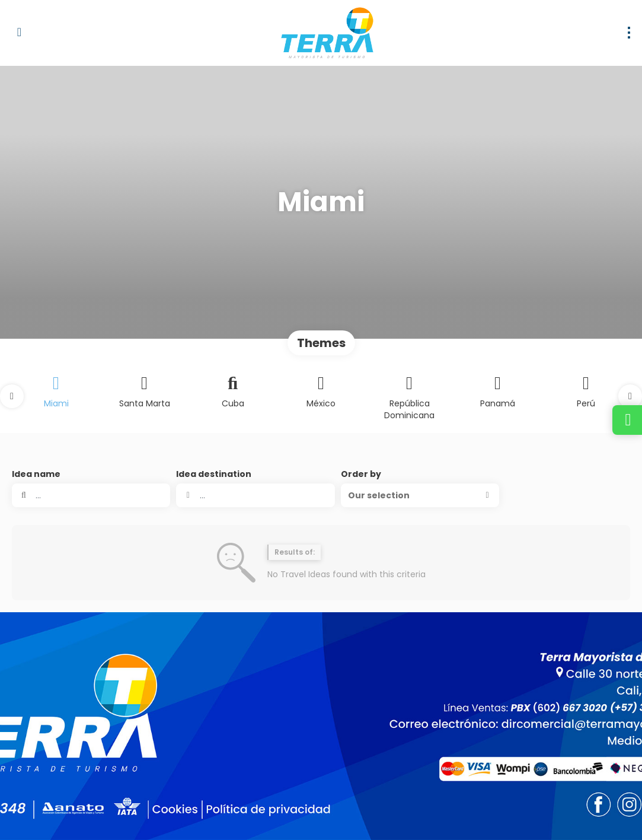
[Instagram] (563, 814)
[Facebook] (537, 814)
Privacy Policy (248, 814)
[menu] (629, 33)
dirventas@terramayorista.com (75, 737)
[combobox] (255, 495)
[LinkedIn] (617, 814)
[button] (12, 396)
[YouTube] (590, 814)
